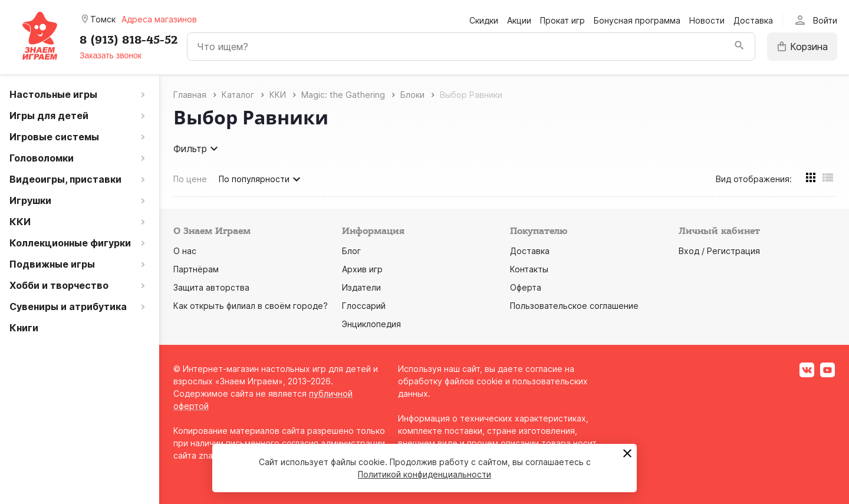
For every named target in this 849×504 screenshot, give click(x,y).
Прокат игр (562, 20)
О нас (185, 251)
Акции (519, 20)
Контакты (529, 269)
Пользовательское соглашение (574, 306)
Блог (351, 251)
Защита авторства (211, 287)
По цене (190, 179)
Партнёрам (196, 269)
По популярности (261, 179)
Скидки (484, 20)
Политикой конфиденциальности (424, 474)
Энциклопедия (371, 324)
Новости (707, 20)
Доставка (753, 20)
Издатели (361, 287)
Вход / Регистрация (719, 251)
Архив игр (362, 269)
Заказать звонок (111, 55)
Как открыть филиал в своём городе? (251, 306)
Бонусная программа (637, 20)
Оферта (526, 287)
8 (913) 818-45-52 (129, 40)
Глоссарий (364, 306)
